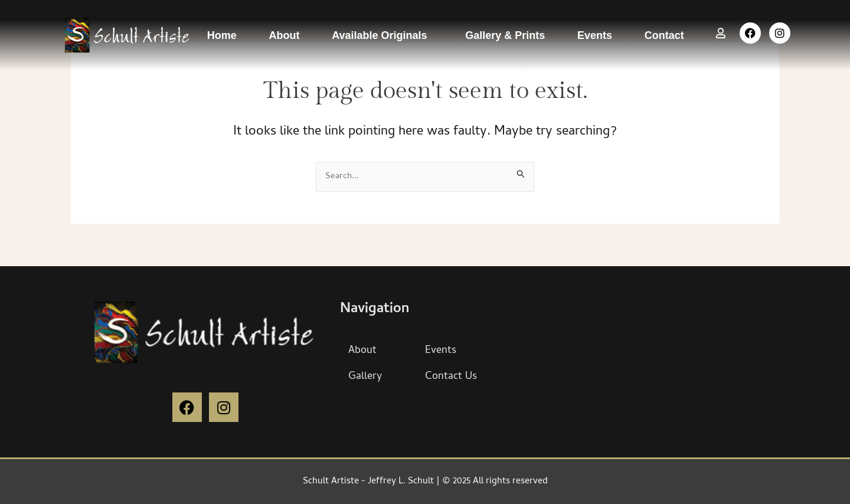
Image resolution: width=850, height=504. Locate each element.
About (284, 35)
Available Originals (382, 35)
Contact (664, 35)
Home (222, 35)
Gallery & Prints (505, 35)
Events (595, 35)
